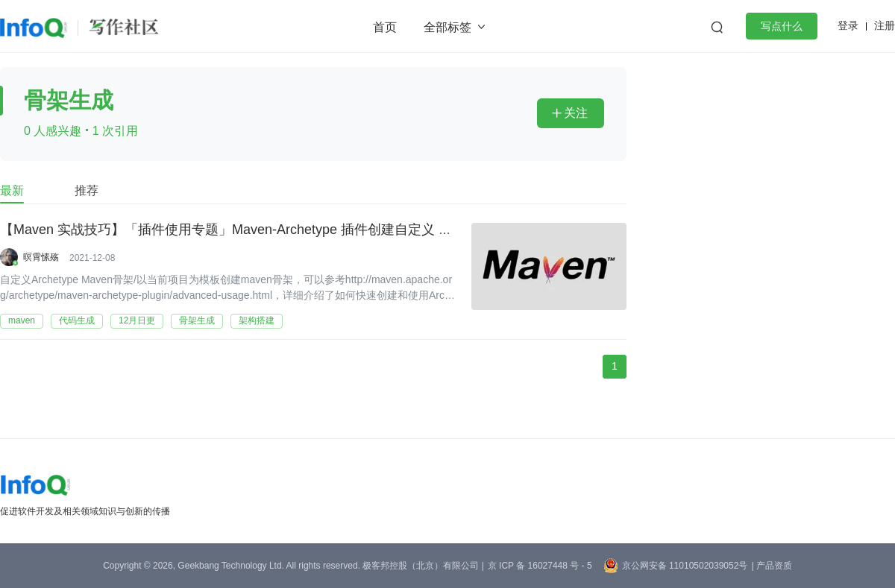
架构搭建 (257, 320)
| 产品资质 (771, 566)
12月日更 (137, 320)
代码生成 (77, 320)
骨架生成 (197, 320)
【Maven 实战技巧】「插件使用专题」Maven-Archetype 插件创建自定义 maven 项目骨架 (268, 230)
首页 (385, 27)
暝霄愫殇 (41, 257)
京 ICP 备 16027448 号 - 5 (540, 566)
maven (22, 320)
